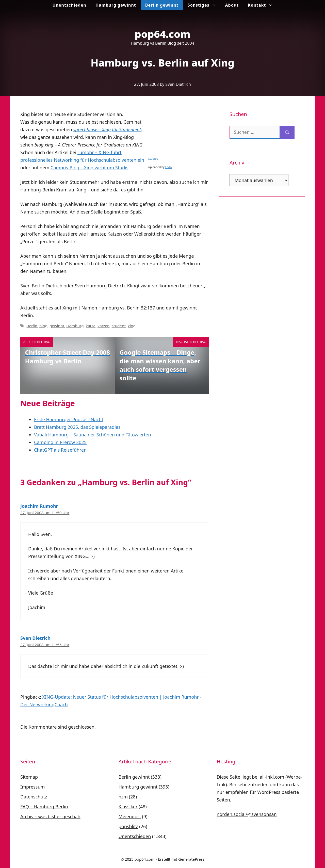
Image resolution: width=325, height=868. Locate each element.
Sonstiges (204, 5)
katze (91, 326)
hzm (123, 797)
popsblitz (128, 826)
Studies (153, 159)
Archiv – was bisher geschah (50, 816)
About (232, 5)
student (119, 326)
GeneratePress (191, 859)
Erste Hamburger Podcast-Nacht (69, 419)
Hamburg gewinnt (116, 5)
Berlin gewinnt (162, 5)
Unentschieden (69, 5)
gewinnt (57, 326)
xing (132, 326)
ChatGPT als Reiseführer (60, 450)
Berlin (32, 326)
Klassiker (128, 807)
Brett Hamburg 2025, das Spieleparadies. (78, 427)
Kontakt (262, 5)
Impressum (32, 787)
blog (43, 326)
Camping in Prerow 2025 (60, 442)
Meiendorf (130, 816)
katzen (104, 326)
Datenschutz (34, 797)
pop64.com (162, 34)
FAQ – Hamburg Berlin (44, 807)
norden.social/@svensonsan (247, 814)
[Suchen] (287, 132)
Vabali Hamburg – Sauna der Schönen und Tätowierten (93, 435)
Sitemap (29, 777)
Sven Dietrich (35, 638)
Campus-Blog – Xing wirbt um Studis (90, 168)
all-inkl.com (272, 777)
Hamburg (75, 326)
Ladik (169, 167)
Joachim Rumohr (39, 506)
